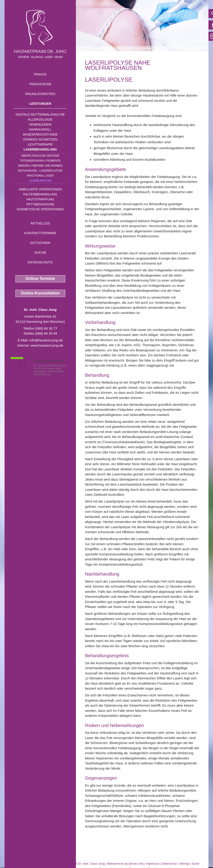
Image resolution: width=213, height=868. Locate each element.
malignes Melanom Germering (27, 864)
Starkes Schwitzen (40, 139)
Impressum (153, 864)
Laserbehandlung (40, 149)
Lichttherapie (40, 144)
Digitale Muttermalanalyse (40, 114)
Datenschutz (40, 262)
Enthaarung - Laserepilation (40, 171)
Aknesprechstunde (40, 134)
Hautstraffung (40, 199)
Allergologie (40, 119)
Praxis (40, 74)
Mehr (58, 374)
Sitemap (184, 864)
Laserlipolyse (40, 181)
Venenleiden (40, 124)
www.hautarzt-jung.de (47, 345)
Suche (40, 252)
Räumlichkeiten (40, 94)
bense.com (136, 864)
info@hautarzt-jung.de (46, 340)
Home (89, 49)
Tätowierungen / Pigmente (40, 161)
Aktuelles (40, 223)
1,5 (22, 364)
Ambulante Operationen (40, 189)
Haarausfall (40, 129)
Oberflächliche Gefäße (40, 156)
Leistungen (40, 103)
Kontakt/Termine (40, 233)
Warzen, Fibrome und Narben (40, 166)
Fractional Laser (40, 176)
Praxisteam (40, 84)
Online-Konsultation (40, 293)
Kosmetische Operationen (40, 209)
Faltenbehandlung (40, 194)
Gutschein (40, 243)
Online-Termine (40, 279)
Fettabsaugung (40, 204)
